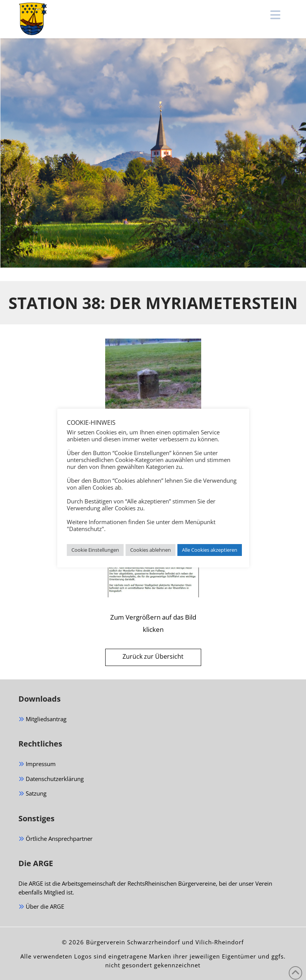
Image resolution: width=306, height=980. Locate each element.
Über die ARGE (41, 907)
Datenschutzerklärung (51, 779)
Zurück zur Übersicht (153, 656)
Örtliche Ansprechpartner (55, 839)
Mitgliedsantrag (42, 719)
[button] (276, 15)
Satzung (32, 794)
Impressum (37, 764)
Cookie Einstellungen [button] (95, 550)
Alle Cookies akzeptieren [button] (210, 550)
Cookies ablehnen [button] (151, 550)
